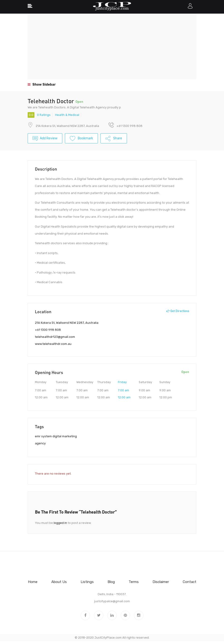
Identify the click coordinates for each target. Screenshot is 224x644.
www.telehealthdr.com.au (53, 344)
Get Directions (178, 311)
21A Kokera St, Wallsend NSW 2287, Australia (67, 126)
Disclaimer (161, 582)
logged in (60, 523)
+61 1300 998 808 (48, 330)
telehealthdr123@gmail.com (55, 337)
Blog (111, 582)
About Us (59, 582)
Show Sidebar (42, 85)
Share (114, 139)
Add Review (45, 139)
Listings (87, 582)
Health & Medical (67, 115)
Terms (134, 582)
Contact (190, 582)
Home (33, 582)
